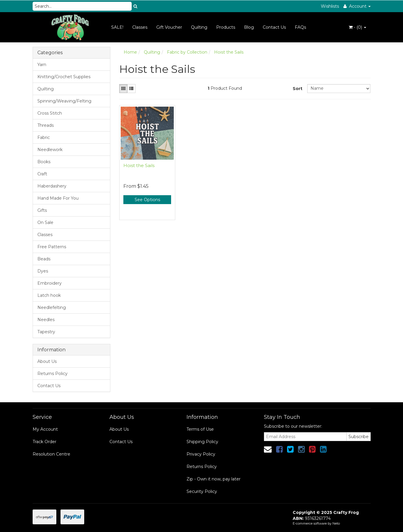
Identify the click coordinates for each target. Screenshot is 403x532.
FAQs (300, 27)
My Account (45, 429)
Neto (336, 523)
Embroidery (50, 283)
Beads (44, 259)
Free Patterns (52, 247)
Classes (140, 27)
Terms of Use (200, 429)
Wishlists (330, 6)
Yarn (42, 65)
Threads (46, 125)
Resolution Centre (51, 454)
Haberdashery (52, 186)
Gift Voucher (169, 27)
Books (44, 162)
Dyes (43, 271)
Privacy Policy (201, 454)
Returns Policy (52, 374)
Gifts (42, 210)
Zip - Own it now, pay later (214, 479)
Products (226, 27)
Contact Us (274, 27)
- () (357, 27)
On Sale (45, 222)
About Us (47, 361)
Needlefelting (52, 307)
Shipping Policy (202, 442)
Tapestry (46, 332)
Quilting (199, 27)
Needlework (50, 150)
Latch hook (49, 295)
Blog (249, 27)
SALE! (117, 27)
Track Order (44, 442)
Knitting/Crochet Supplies (64, 77)
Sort (298, 89)
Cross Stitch (50, 113)
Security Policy (202, 491)
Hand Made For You (58, 198)
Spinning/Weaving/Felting (64, 101)
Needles (46, 320)
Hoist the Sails (139, 165)
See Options (147, 200)
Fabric (44, 137)
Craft (42, 174)
